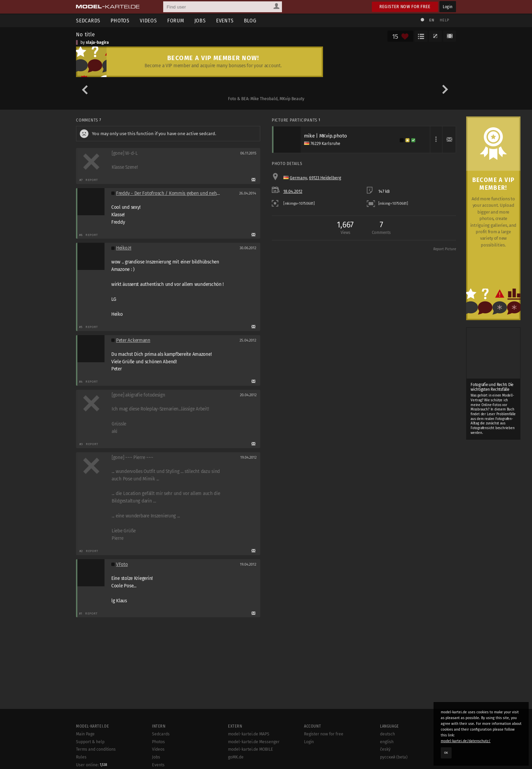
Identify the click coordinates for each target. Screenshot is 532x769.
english (387, 758)
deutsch (387, 750)
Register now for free (405, 7)
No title (85, 34)
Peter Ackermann (133, 340)
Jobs (200, 21)
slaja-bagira (97, 42)
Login (448, 7)
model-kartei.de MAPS (249, 750)
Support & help (90, 758)
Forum (176, 21)
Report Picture (445, 249)
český (385, 766)
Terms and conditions (96, 766)
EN (432, 20)
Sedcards (88, 21)
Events (225, 21)
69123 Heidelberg (325, 178)
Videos (148, 21)
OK (446, 753)
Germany (298, 178)
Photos (120, 21)
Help (444, 20)
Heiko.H (124, 248)
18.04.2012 (293, 191)
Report (92, 180)
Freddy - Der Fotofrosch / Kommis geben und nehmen (171, 193)
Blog (250, 21)
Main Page (85, 750)
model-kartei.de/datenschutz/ (466, 741)
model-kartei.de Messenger (254, 758)
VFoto (122, 564)
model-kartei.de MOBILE (251, 766)
